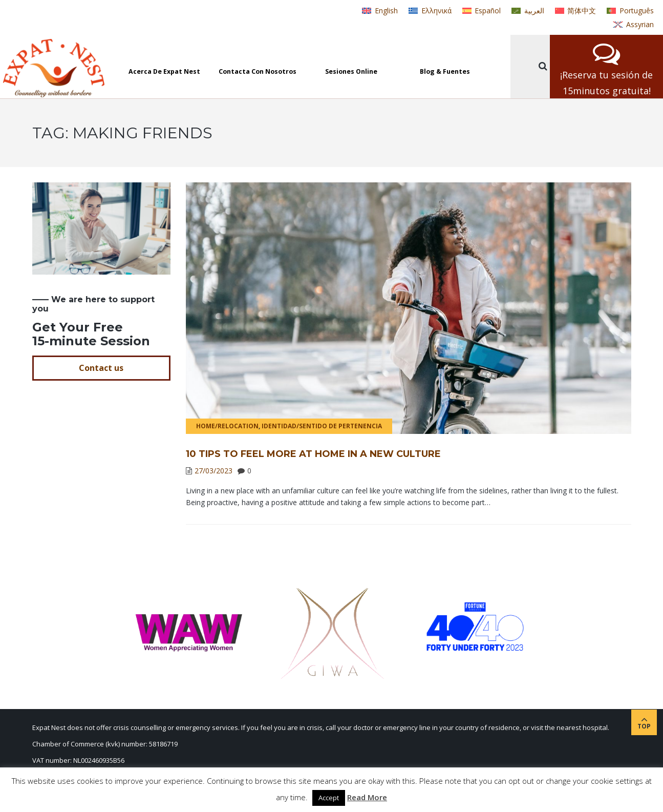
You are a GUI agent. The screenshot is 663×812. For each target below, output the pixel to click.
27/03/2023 (213, 471)
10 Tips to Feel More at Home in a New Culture (313, 454)
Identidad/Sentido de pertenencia (322, 426)
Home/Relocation (227, 426)
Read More (367, 797)
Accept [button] (329, 798)
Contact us (101, 368)
